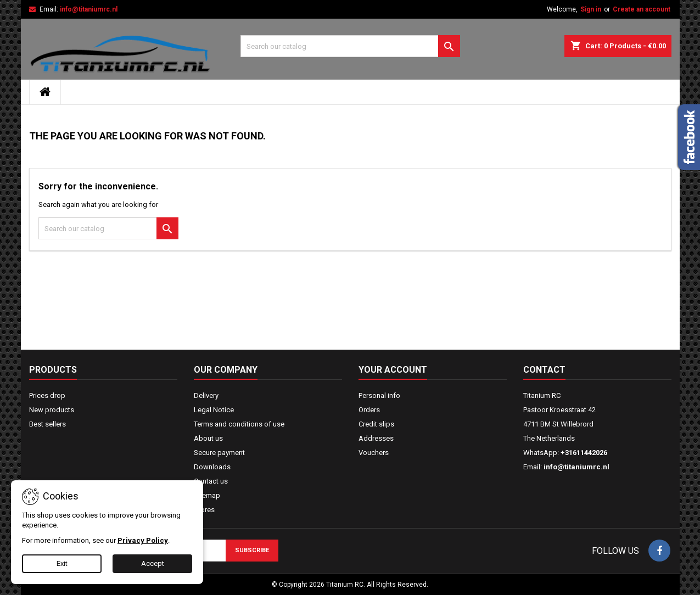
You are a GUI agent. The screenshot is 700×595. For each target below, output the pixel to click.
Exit (62, 563)
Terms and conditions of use (239, 424)
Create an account (642, 9)
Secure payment (219, 453)
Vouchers (374, 453)
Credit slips (376, 424)
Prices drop (47, 395)
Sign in (591, 9)
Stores (204, 510)
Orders (369, 410)
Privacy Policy (143, 540)
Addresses (376, 438)
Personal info (379, 395)
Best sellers (47, 424)
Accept (153, 563)
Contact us (211, 481)
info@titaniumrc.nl (89, 9)
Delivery (206, 395)
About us (208, 438)
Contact (544, 370)
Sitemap (207, 495)
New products (52, 410)
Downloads (212, 467)
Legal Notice (214, 410)
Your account (393, 370)
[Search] (350, 46)
